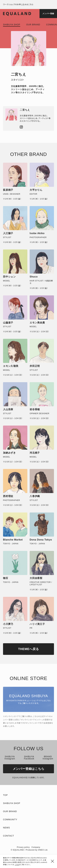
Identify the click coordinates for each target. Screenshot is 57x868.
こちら (17, 865)
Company (36, 847)
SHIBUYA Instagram (10, 758)
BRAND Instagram (48, 758)
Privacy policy (23, 847)
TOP (5, 795)
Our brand (33, 25)
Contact (9, 836)
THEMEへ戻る (28, 649)
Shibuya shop (12, 25)
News (6, 828)
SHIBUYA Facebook (29, 758)
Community (10, 819)
